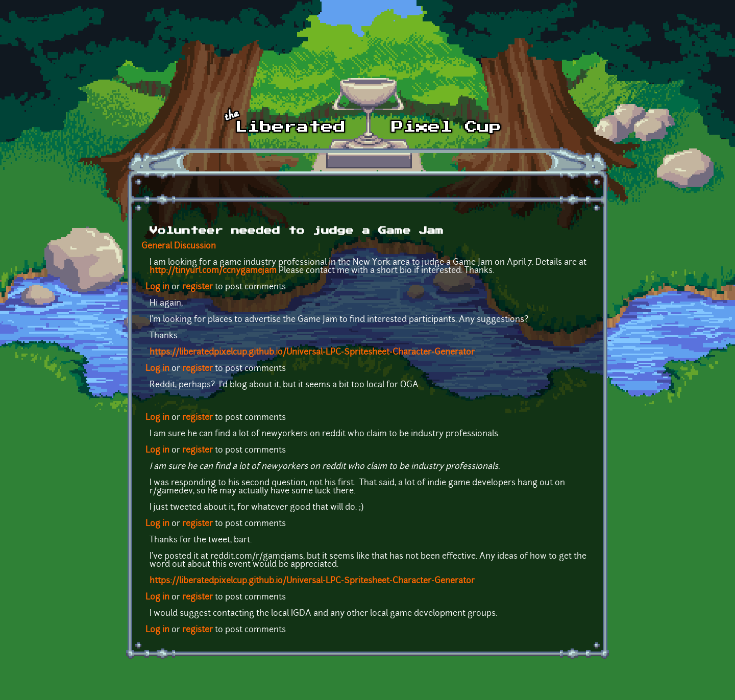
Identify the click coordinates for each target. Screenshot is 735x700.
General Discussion (179, 246)
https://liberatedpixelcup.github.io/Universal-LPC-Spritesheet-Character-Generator (312, 353)
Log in (157, 287)
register (198, 287)
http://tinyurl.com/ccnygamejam (213, 271)
